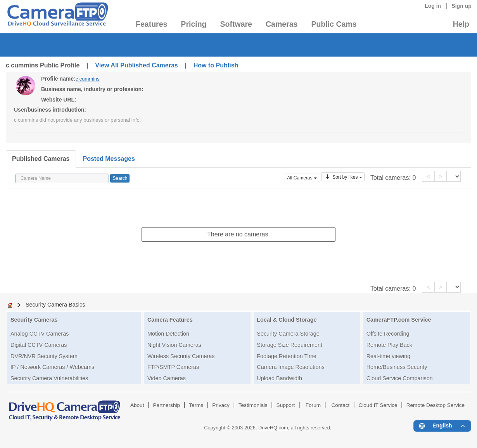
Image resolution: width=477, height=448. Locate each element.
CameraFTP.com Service (399, 320)
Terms (196, 405)
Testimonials (253, 405)
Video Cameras (167, 378)
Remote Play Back (389, 345)
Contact (341, 405)
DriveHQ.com (273, 428)
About (137, 405)
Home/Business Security (397, 367)
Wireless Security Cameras (181, 356)
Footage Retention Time (287, 356)
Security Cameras (34, 320)
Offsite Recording (388, 334)
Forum (313, 405)
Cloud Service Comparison (400, 378)
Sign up (461, 6)
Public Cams (334, 24)
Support (286, 405)
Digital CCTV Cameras (39, 345)
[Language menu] (442, 426)
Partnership (167, 405)
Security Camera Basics (55, 305)
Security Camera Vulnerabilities (49, 378)
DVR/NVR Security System (44, 356)
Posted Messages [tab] (109, 159)
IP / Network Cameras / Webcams (52, 367)
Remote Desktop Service (436, 405)
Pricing (194, 24)
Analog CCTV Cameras (40, 334)
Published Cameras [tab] (41, 159)
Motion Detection (168, 334)
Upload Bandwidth (279, 378)
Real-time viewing (389, 356)
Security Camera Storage (288, 334)
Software (236, 24)
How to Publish (216, 65)
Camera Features (170, 320)
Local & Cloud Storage (287, 320)
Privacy (221, 405)
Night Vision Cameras (174, 345)
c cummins (88, 79)
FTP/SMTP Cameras (173, 367)
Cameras (282, 24)
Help (461, 24)
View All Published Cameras (136, 65)
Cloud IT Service (378, 405)
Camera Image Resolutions (290, 367)
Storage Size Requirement (289, 345)
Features (151, 24)
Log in (433, 6)
